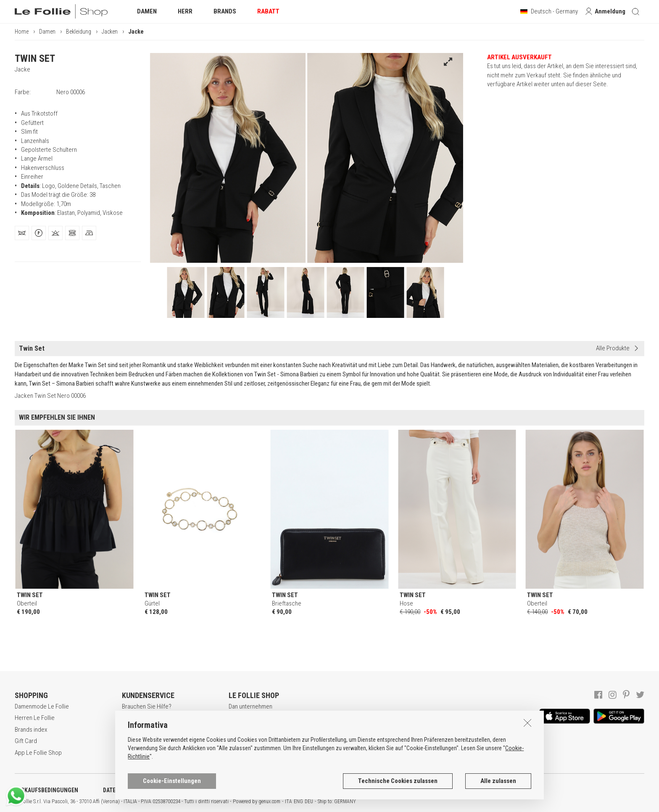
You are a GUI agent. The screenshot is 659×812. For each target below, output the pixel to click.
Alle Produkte (613, 348)
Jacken (110, 32)
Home (22, 32)
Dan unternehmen (250, 706)
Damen (47, 32)
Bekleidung (79, 32)
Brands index (31, 730)
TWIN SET (35, 58)
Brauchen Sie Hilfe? (147, 706)
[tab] (22, 233)
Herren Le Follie (35, 718)
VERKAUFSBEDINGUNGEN (46, 790)
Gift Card (26, 741)
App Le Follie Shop (38, 753)
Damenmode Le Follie (42, 706)
